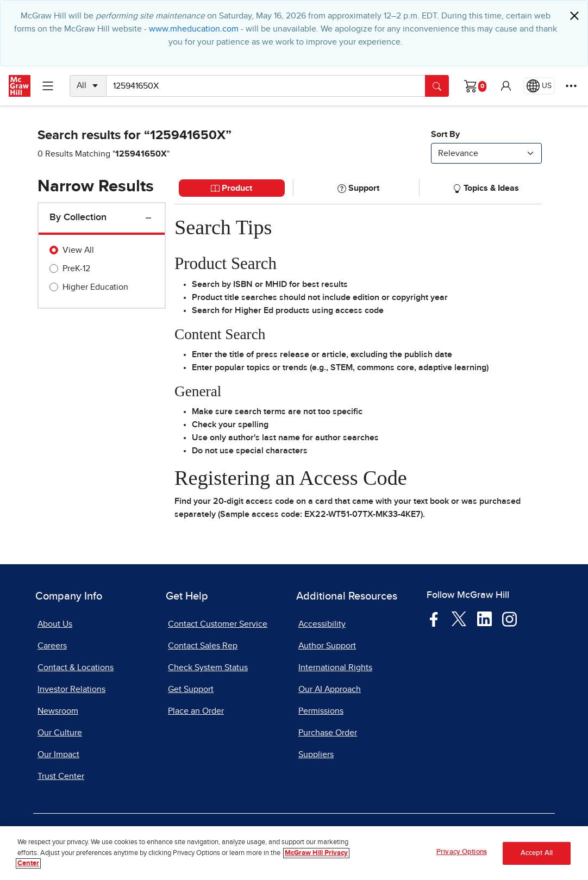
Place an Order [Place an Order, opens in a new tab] (196, 711)
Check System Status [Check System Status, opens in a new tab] (208, 667)
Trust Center (61, 776)
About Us (55, 624)
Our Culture (60, 733)
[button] (506, 86)
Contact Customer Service (218, 624)
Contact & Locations (76, 667)
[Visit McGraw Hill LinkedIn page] (484, 619)
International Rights (335, 667)
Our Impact (58, 754)
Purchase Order (328, 733)
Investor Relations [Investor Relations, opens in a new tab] (71, 689)
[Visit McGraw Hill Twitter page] (459, 619)
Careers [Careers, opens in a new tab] (52, 646)
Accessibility (322, 624)
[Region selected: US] (539, 86)
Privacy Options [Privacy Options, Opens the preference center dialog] (462, 852)
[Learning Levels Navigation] (48, 86)
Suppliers (316, 754)
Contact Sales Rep (203, 646)
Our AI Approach (330, 689)
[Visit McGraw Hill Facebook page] (434, 619)
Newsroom (58, 711)
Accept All (537, 853)
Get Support (191, 689)
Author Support (327, 646)
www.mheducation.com (194, 29)
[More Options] (571, 86)
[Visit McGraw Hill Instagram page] (509, 619)
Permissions (321, 711)
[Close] (574, 16)
